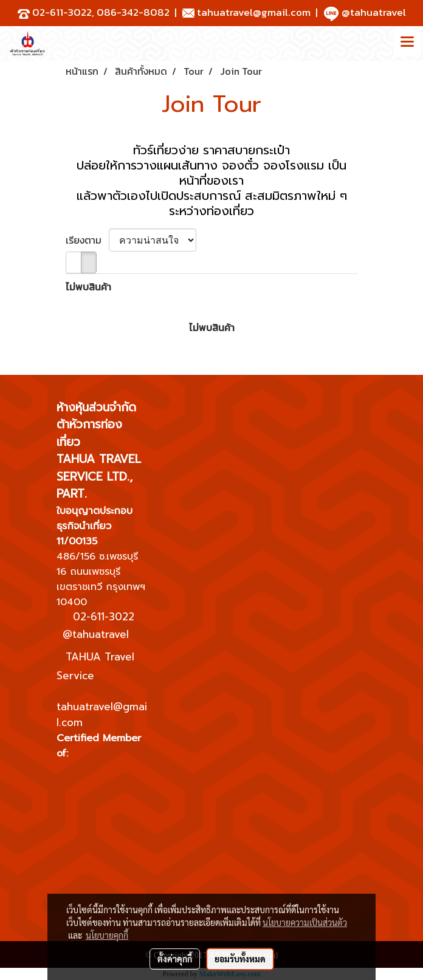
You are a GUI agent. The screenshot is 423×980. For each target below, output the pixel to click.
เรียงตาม (87, 240)
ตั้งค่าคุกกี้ (175, 959)
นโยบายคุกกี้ (107, 935)
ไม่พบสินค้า (88, 287)
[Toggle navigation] (407, 43)
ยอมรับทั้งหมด (240, 959)
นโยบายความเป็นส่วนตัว (305, 922)
